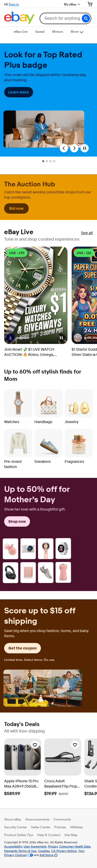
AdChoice (48, 855)
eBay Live (19, 232)
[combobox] (65, 18)
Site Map (71, 835)
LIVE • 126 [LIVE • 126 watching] (84, 253)
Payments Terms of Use (20, 851)
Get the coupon (23, 648)
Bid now (16, 208)
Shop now (17, 521)
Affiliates (76, 827)
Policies (60, 827)
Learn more (19, 92)
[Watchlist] (35, 745)
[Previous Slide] (64, 148)
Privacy (53, 846)
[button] (86, 18)
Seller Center (41, 827)
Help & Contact (49, 835)
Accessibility (13, 846)
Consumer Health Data (75, 846)
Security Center (16, 827)
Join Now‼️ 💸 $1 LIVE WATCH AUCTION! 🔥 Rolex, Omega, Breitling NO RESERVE (29, 352)
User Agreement (35, 846)
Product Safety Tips (19, 835)
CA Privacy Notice (64, 851)
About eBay (13, 819)
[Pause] (85, 148)
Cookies (44, 851)
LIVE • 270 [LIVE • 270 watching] (17, 253)
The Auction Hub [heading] (30, 184)
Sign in (14, 4)
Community (62, 819)
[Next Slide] (74, 148)
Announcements (37, 819)
